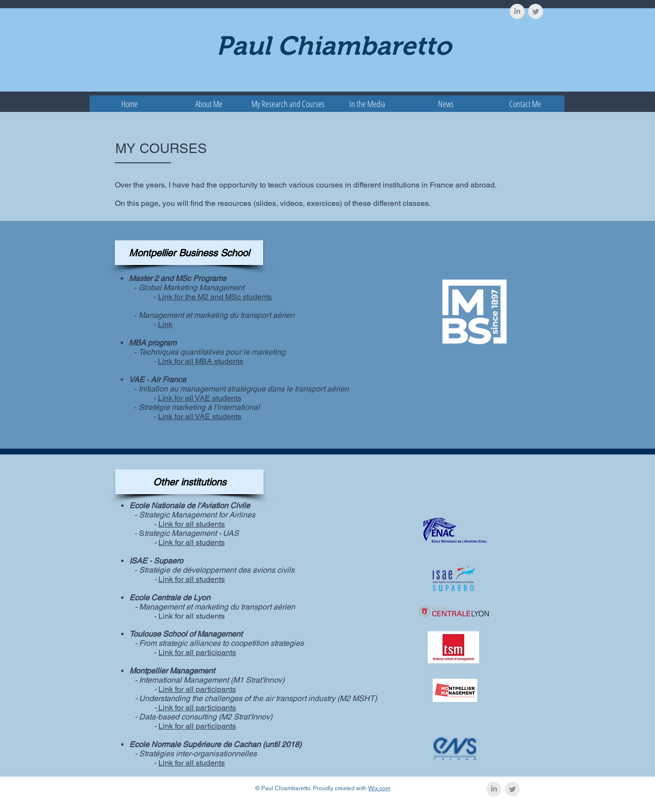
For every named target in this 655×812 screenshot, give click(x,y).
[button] (288, 104)
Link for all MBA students (201, 361)
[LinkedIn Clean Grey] (517, 11)
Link (165, 324)
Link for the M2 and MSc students (215, 297)
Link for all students (192, 524)
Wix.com (379, 788)
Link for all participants (197, 652)
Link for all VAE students (200, 398)
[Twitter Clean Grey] (536, 11)
